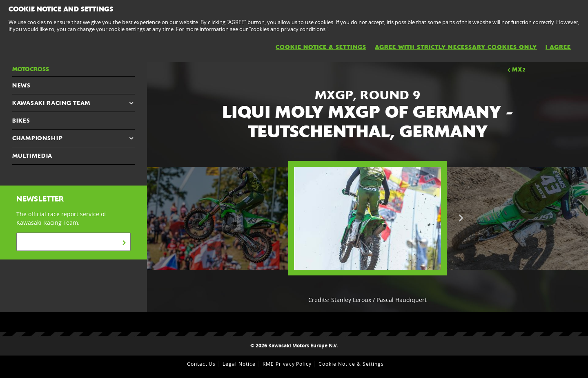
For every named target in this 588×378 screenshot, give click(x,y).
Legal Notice (239, 364)
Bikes (21, 121)
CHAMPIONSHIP (37, 138)
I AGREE (558, 47)
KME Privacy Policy (287, 364)
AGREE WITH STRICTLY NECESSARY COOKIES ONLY (456, 47)
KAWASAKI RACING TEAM (51, 103)
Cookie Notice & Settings (351, 364)
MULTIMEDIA (32, 156)
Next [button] (461, 218)
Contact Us (202, 364)
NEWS (21, 85)
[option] (367, 218)
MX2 (516, 69)
